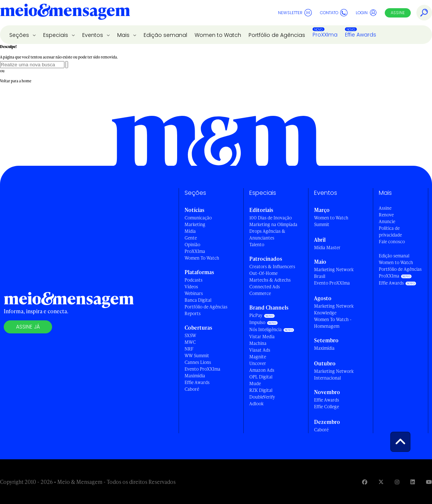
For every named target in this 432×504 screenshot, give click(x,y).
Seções (20, 35)
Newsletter (295, 13)
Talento (257, 245)
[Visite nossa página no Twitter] (381, 482)
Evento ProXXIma (202, 369)
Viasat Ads (260, 350)
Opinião (192, 245)
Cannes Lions (198, 362)
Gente (191, 238)
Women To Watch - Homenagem (333, 323)
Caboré (192, 389)
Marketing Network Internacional (334, 375)
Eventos (93, 35)
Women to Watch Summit (331, 221)
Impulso (257, 322)
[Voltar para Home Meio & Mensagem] (65, 13)
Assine (398, 13)
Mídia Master (327, 248)
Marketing (195, 224)
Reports (193, 313)
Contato (334, 13)
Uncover (258, 363)
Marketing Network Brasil (334, 273)
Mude (255, 383)
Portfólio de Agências (277, 35)
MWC (190, 342)
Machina (258, 343)
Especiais (56, 35)
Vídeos (191, 287)
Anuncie (387, 221)
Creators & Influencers (272, 267)
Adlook (256, 404)
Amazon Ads (262, 370)
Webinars (194, 293)
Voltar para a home (16, 81)
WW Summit (197, 356)
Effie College (327, 407)
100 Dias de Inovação (271, 218)
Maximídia (195, 376)
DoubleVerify (262, 397)
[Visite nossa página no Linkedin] (413, 482)
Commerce (260, 293)
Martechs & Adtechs (270, 280)
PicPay (256, 315)
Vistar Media (262, 337)
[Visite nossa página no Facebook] (365, 482)
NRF (189, 349)
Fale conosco (392, 242)
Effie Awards (361, 35)
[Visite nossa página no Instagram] (397, 482)
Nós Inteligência (265, 329)
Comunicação (198, 218)
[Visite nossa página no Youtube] (429, 482)
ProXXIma (325, 35)
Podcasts (193, 280)
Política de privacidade (390, 232)
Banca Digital (198, 300)
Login (366, 13)
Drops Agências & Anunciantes (267, 234)
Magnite (258, 357)
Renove (386, 215)
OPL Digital (261, 377)
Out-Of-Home (263, 273)
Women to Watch (218, 35)
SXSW (190, 335)
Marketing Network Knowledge (334, 309)
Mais (124, 35)
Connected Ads (265, 287)
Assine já (28, 327)
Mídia (190, 231)
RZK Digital (261, 390)
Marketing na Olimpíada (273, 224)
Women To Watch (202, 258)
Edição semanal (165, 35)
